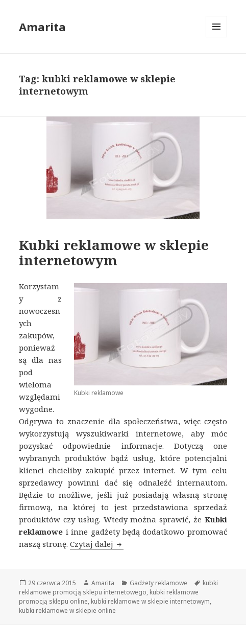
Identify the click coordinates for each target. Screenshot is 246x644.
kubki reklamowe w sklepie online (67, 611)
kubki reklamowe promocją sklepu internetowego (118, 588)
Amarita (42, 27)
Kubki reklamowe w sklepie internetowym (114, 252)
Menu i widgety (217, 37)
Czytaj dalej (97, 544)
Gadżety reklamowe (158, 583)
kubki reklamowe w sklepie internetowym (150, 601)
